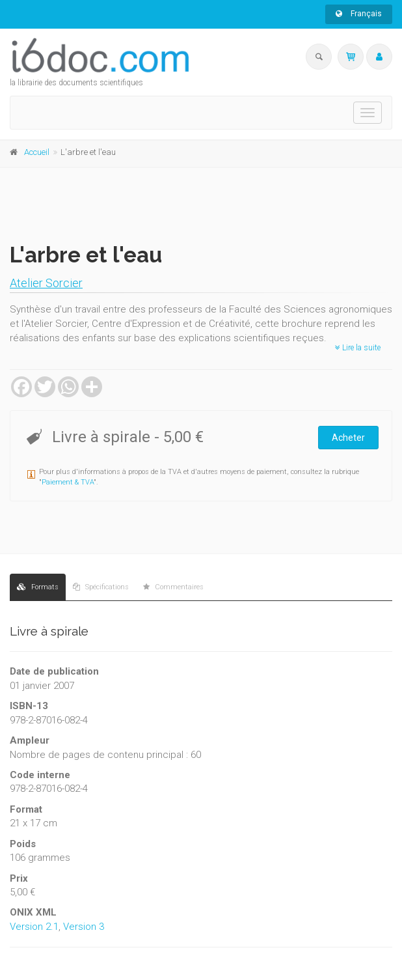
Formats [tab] (38, 587)
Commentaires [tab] (173, 587)
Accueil (37, 152)
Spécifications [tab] (101, 587)
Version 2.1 (34, 927)
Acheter (348, 438)
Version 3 (84, 927)
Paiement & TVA (68, 482)
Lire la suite (358, 348)
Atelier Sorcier (46, 283)
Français (359, 14)
